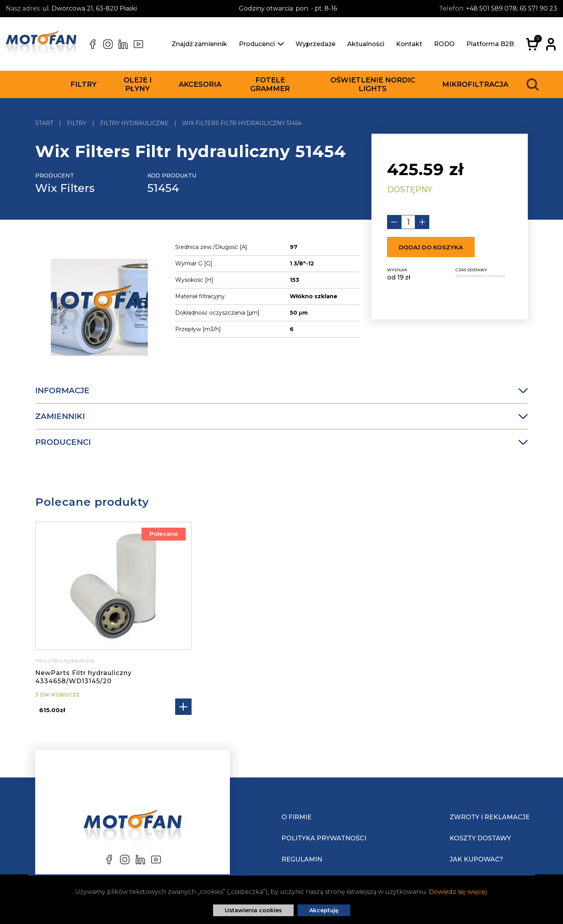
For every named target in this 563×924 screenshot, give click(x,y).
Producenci (261, 44)
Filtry (83, 84)
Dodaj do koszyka (431, 247)
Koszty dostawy (480, 838)
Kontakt (409, 44)
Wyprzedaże (316, 44)
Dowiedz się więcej (458, 892)
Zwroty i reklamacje (490, 817)
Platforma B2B (490, 44)
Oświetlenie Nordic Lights (373, 84)
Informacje (281, 390)
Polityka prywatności (324, 838)
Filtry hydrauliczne (73, 661)
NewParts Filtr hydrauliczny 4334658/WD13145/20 (83, 677)
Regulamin (302, 859)
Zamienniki (281, 416)
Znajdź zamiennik (199, 44)
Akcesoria (200, 84)
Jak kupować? (476, 859)
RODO (444, 44)
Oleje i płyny (138, 84)
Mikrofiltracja (475, 84)
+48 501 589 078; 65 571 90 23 (512, 8)
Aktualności (366, 44)
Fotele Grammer (270, 84)
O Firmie (297, 817)
